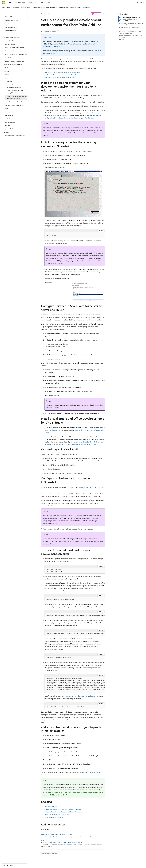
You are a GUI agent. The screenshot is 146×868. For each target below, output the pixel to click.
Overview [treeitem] (8, 58)
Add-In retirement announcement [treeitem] (15, 47)
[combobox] (15, 16)
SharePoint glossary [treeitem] (9, 122)
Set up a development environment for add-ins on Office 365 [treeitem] (17, 86)
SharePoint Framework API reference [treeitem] (14, 136)
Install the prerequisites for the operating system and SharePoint (131, 24)
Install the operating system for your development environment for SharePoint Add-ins (130, 19)
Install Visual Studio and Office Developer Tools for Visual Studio (131, 32)
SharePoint (51, 14)
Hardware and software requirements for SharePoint (61, 75)
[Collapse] (27, 12)
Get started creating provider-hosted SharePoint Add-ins (63, 809)
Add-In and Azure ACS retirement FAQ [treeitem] (16, 54)
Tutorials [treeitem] (6, 132)
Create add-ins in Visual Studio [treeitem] (16, 102)
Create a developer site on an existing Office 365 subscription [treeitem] (16, 92)
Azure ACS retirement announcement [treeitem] (16, 51)
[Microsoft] (3, 3)
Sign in (142, 2)
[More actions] (103, 14)
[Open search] (137, 3)
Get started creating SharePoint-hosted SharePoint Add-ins (63, 812)
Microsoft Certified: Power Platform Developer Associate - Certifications (62, 842)
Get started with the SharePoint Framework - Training (57, 834)
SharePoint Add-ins (51, 807)
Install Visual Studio (51, 430)
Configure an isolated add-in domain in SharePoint (130, 36)
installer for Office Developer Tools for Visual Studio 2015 (76, 444)
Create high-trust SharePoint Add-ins (89, 320)
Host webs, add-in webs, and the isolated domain (80, 696)
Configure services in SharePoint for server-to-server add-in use (130, 28)
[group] (75, 615)
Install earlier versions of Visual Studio (57, 814)
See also (122, 40)
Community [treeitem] (7, 126)
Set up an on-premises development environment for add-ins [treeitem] (17, 97)
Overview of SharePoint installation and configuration (62, 72)
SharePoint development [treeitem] (11, 20)
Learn (43, 14)
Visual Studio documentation (54, 817)
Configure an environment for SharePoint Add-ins (61, 77)
